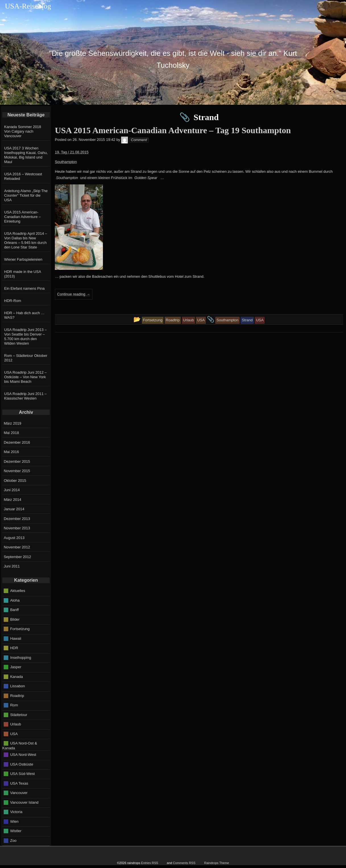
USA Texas (19, 783)
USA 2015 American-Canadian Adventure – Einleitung (23, 217)
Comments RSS (184, 863)
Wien (14, 821)
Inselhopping (21, 657)
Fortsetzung (20, 629)
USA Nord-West (23, 755)
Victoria (16, 812)
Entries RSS (150, 863)
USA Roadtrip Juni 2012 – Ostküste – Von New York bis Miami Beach (26, 377)
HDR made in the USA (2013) (23, 274)
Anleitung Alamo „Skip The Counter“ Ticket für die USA (26, 195)
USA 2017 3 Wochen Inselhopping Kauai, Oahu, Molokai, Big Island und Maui (26, 155)
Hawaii (16, 638)
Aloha (15, 600)
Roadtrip (17, 695)
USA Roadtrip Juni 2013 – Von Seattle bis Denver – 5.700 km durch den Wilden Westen (26, 337)
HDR (14, 648)
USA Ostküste (22, 764)
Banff (14, 610)
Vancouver (19, 793)
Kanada (17, 676)
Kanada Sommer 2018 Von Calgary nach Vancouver (23, 131)
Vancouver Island (24, 802)
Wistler (16, 831)
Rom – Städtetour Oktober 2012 (26, 358)
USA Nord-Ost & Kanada (20, 746)
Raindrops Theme (217, 863)
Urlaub (16, 724)
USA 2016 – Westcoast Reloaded (23, 176)
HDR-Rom (13, 301)
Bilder (15, 619)
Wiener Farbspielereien (23, 259)
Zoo (13, 840)
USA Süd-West (22, 774)
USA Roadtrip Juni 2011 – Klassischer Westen (26, 396)
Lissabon (18, 686)
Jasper (16, 667)
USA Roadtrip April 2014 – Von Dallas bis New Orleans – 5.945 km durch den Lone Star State (26, 240)
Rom (14, 705)
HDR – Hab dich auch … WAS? (24, 315)
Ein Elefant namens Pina (24, 288)
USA (14, 734)
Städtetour (19, 714)
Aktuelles (18, 591)
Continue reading (74, 294)
